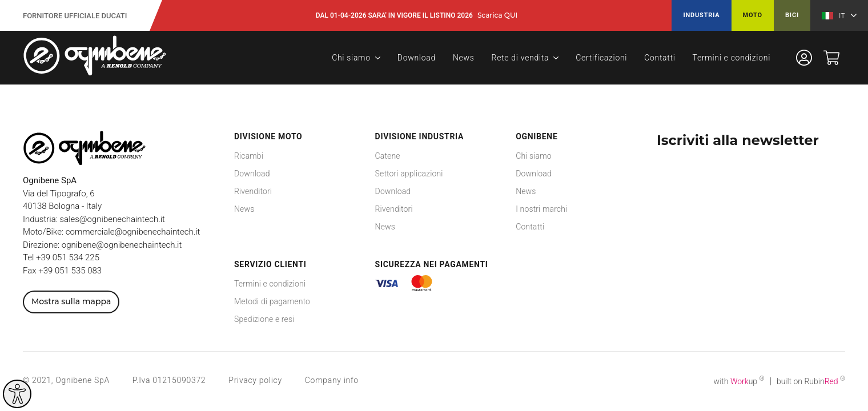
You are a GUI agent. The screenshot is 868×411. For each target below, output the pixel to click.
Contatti (660, 58)
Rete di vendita (521, 58)
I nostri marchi (541, 209)
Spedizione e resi (264, 319)
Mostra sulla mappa (71, 301)
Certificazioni (601, 58)
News (464, 58)
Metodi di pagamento (272, 301)
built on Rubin (811, 381)
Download (417, 58)
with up (739, 381)
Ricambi (249, 156)
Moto (753, 15)
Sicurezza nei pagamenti (432, 264)
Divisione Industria (420, 136)
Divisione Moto (268, 136)
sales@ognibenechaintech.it (112, 219)
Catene (388, 156)
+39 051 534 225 (68, 257)
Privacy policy (255, 380)
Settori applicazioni (409, 174)
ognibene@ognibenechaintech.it (122, 245)
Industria (701, 15)
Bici (792, 15)
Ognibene (537, 136)
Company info (332, 380)
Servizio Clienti (270, 264)
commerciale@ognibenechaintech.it (133, 232)
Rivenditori (253, 191)
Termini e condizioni (732, 58)
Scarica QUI (497, 15)
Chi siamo (351, 58)
